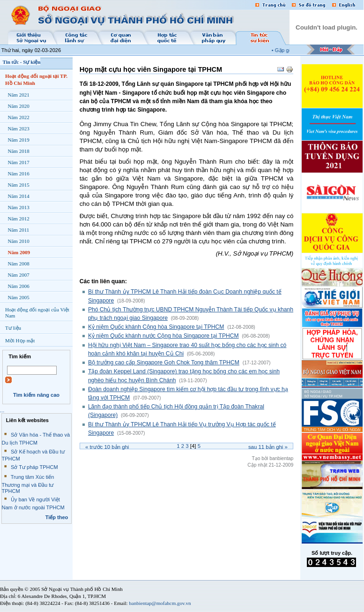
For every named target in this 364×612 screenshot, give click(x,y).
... (2, 410)
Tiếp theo (57, 517)
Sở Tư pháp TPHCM (34, 467)
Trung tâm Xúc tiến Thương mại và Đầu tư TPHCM (28, 484)
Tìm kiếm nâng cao (36, 395)
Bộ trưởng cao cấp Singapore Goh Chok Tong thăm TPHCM (164, 363)
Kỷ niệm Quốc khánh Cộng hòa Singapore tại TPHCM (156, 327)
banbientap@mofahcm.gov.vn (160, 603)
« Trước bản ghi (107, 447)
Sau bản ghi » (268, 447)
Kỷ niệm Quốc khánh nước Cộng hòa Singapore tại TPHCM (163, 336)
